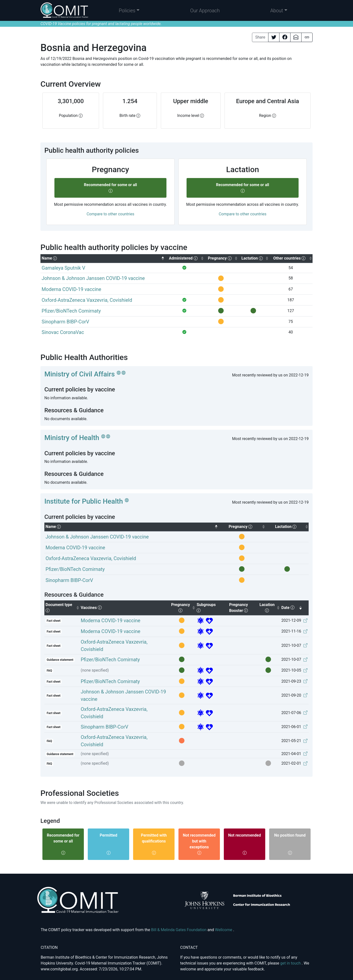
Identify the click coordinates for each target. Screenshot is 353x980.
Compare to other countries (110, 214)
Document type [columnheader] (63, 607)
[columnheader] (103, 258)
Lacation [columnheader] (270, 607)
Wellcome (224, 930)
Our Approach (205, 11)
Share (260, 37)
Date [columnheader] (292, 607)
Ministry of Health (72, 438)
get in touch (291, 963)
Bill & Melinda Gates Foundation (179, 930)
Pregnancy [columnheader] (183, 607)
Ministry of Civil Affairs (80, 374)
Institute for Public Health (84, 501)
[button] (129, 11)
